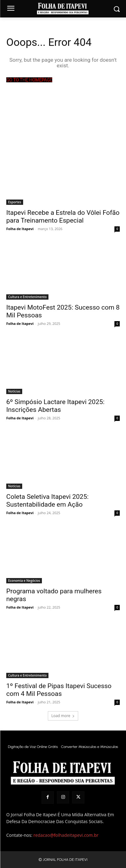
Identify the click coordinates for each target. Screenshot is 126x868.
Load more (63, 716)
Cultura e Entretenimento (27, 297)
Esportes (15, 202)
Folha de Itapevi (20, 229)
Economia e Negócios (24, 581)
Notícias (14, 391)
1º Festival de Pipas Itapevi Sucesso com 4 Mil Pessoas (59, 690)
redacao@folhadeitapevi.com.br (66, 835)
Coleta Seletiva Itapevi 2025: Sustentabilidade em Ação (47, 501)
